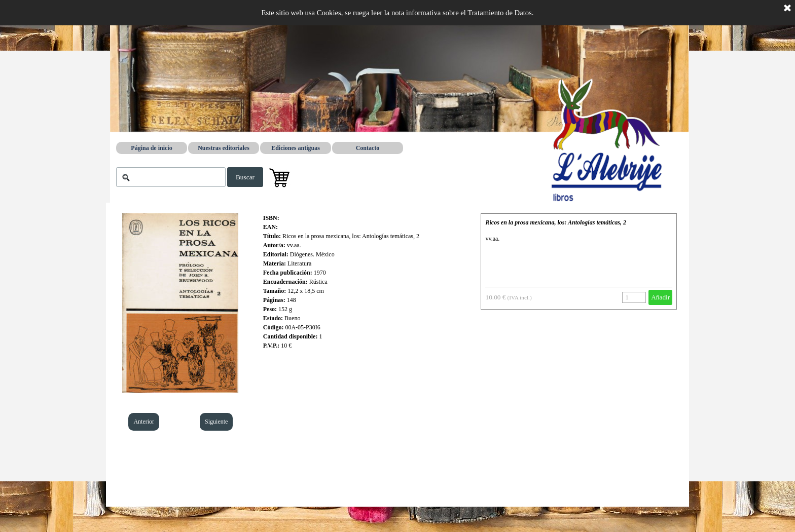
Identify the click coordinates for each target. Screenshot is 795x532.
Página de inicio (151, 148)
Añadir (660, 297)
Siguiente (216, 422)
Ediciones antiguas (296, 148)
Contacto (368, 148)
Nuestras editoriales (224, 148)
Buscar (245, 177)
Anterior (144, 422)
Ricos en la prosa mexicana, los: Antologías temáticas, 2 (556, 222)
